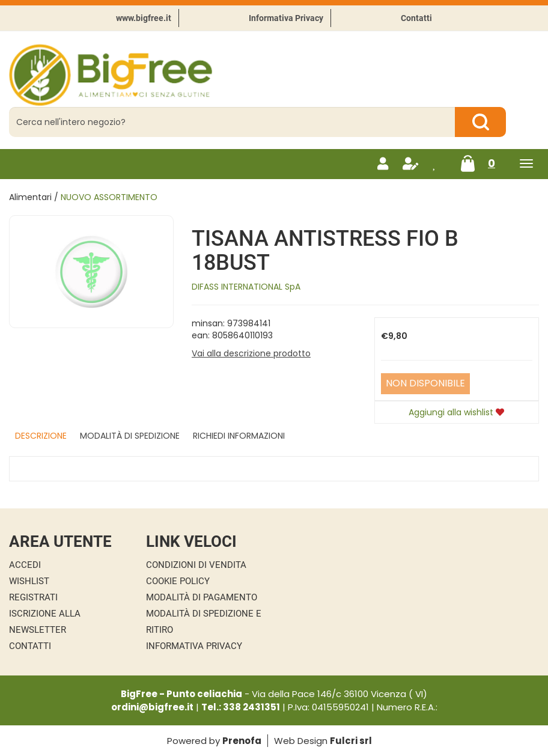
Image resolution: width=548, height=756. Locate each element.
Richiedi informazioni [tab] (239, 436)
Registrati (33, 597)
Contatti (416, 18)
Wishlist (29, 581)
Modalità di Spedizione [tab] (130, 436)
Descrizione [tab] (41, 436)
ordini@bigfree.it (152, 707)
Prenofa (242, 741)
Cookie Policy (178, 581)
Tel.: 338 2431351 (241, 707)
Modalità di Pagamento (202, 597)
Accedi (25, 565)
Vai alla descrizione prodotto (251, 353)
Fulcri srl (351, 741)
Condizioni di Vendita (196, 565)
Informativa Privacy (286, 18)
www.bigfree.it (144, 18)
